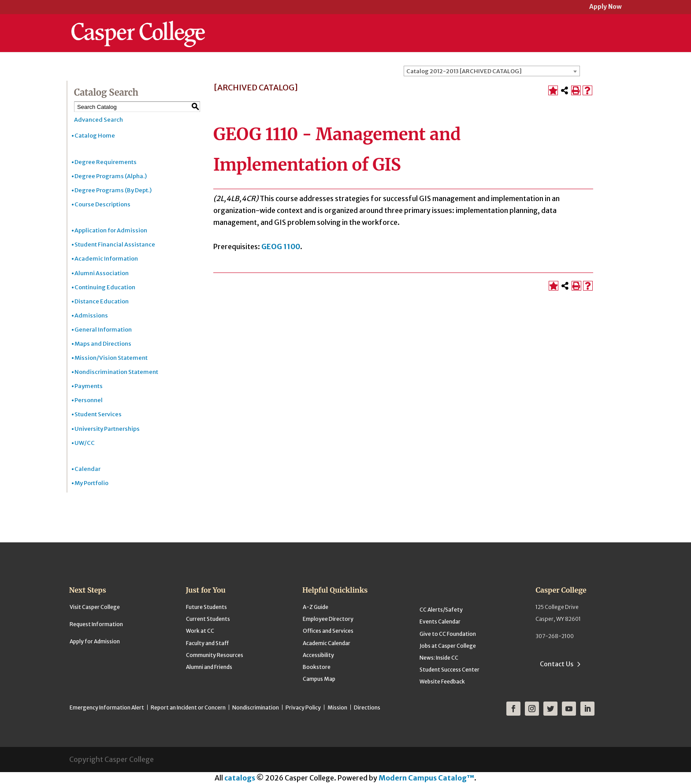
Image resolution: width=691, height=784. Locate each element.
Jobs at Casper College (448, 646)
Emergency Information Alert (107, 707)
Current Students (208, 619)
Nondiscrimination (256, 707)
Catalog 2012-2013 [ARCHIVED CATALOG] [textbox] (464, 71)
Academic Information (106, 259)
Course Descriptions (102, 204)
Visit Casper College (95, 607)
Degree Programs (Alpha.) (111, 176)
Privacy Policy (303, 707)
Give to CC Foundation (448, 634)
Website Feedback (442, 681)
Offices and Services (328, 631)
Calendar (87, 469)
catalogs (240, 778)
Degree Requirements (106, 162)
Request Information (96, 624)
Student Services (98, 414)
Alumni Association (102, 273)
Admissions (91, 315)
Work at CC (200, 631)
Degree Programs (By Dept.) (113, 190)
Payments (89, 386)
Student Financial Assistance (115, 245)
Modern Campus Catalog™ (426, 778)
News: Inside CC (439, 658)
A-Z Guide (316, 607)
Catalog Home (95, 136)
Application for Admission (111, 230)
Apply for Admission (95, 641)
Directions (367, 707)
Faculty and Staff (207, 643)
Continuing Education (105, 287)
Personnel (89, 400)
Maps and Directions (103, 344)
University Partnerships (107, 429)
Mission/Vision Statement (111, 358)
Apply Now (606, 7)
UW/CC (85, 443)
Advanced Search (98, 120)
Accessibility (318, 655)
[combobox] (492, 71)
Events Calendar (440, 622)
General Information (103, 330)
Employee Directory (328, 619)
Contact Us (557, 664)
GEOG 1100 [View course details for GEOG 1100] (281, 246)
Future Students (206, 607)
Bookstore (317, 667)
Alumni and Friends (209, 667)
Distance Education (102, 301)
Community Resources (215, 655)
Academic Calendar (327, 643)
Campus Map (319, 679)
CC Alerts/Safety (441, 610)
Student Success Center (450, 670)
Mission (337, 707)
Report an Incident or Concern (188, 707)
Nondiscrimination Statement (116, 372)
